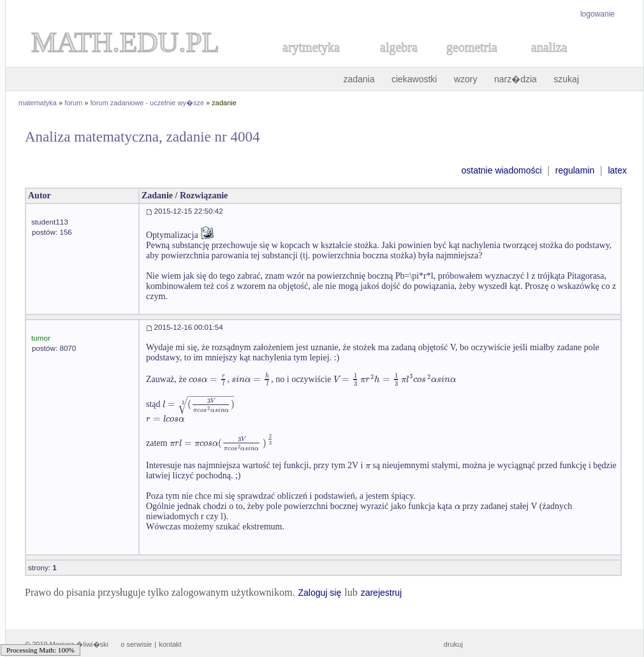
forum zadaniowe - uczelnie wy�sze (148, 103)
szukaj (566, 79)
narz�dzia (516, 79)
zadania (359, 79)
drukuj (453, 644)
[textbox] (208, 379)
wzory (466, 79)
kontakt (170, 644)
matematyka (38, 103)
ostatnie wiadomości (501, 170)
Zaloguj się (319, 593)
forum (73, 103)
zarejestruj (382, 593)
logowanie (597, 14)
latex (617, 170)
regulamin (575, 170)
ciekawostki (414, 79)
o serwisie (136, 644)
